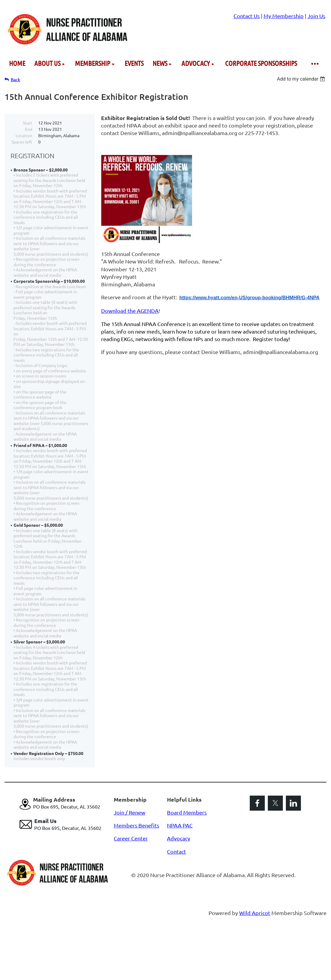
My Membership (284, 16)
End (29, 129)
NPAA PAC (180, 825)
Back (15, 80)
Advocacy (179, 838)
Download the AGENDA (130, 311)
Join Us (316, 16)
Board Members (187, 812)
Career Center (131, 838)
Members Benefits (136, 825)
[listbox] (302, 79)
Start (28, 123)
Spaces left (22, 142)
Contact (176, 851)
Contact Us (247, 16)
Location (24, 135)
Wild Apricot (255, 913)
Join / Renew (130, 812)
